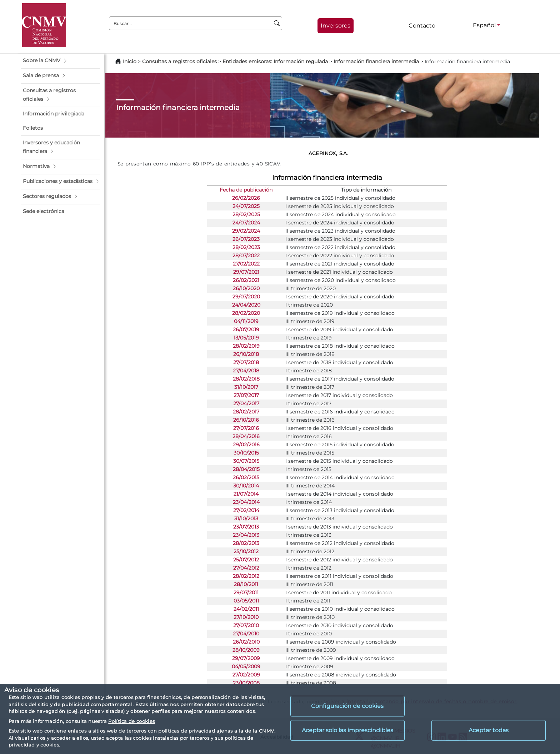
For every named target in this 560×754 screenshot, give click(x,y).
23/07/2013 (246, 527)
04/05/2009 (246, 666)
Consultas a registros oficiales (179, 61)
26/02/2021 (246, 280)
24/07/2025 (246, 206)
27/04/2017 (246, 403)
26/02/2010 (246, 642)
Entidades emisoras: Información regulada (275, 61)
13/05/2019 (246, 338)
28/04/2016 (246, 436)
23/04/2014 (246, 502)
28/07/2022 (246, 256)
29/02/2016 (246, 445)
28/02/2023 (246, 247)
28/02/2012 (246, 576)
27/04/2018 (246, 371)
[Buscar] (277, 23)
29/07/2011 (246, 592)
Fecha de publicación (246, 190)
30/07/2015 (246, 461)
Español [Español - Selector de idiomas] (484, 25)
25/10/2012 (246, 551)
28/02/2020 (246, 313)
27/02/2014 (246, 510)
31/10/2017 (246, 387)
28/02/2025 (246, 214)
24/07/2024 (246, 223)
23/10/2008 (246, 683)
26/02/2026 (246, 198)
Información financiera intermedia (376, 61)
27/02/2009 (246, 675)
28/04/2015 (246, 469)
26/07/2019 (246, 329)
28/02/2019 (246, 346)
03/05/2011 (246, 601)
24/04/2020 (246, 305)
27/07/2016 (246, 428)
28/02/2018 (246, 379)
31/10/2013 (246, 519)
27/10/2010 (246, 617)
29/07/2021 (246, 272)
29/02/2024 (246, 231)
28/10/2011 (246, 584)
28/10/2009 (246, 650)
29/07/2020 (246, 297)
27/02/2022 (246, 264)
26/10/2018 (246, 354)
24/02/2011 (246, 609)
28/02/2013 (246, 543)
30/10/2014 (246, 486)
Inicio (130, 61)
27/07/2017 (246, 395)
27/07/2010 (246, 625)
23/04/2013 (246, 535)
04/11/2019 (246, 321)
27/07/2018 (246, 362)
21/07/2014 (246, 494)
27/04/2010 (246, 634)
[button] (60, 61)
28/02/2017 (246, 412)
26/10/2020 (246, 288)
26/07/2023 (246, 239)
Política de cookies (131, 721)
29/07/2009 (246, 658)
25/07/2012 (246, 560)
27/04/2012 (246, 568)
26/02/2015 (246, 477)
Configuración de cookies (347, 706)
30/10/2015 (246, 453)
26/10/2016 (246, 420)
